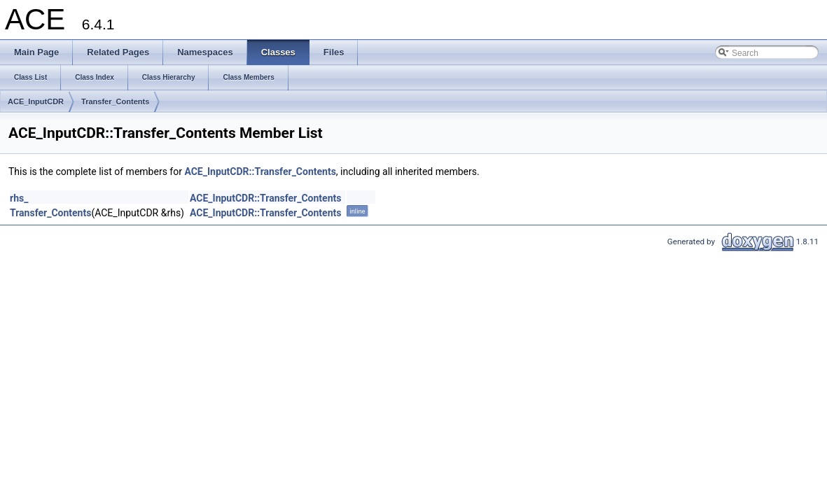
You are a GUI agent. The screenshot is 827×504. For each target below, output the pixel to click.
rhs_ (19, 198)
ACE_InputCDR (36, 101)
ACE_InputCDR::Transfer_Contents (260, 171)
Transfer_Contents (115, 101)
